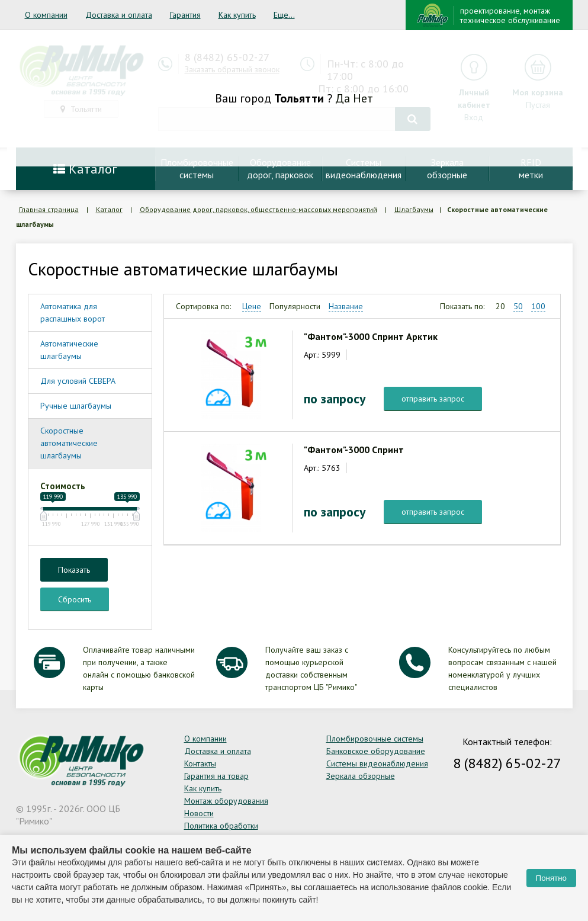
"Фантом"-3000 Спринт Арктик (371, 336)
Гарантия (185, 15)
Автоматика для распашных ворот (73, 312)
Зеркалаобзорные (447, 169)
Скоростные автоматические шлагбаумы (69, 443)
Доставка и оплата (119, 15)
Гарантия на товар (216, 776)
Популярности (295, 306)
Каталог (85, 169)
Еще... (284, 15)
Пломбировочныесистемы (197, 169)
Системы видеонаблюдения (377, 763)
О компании (46, 15)
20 (500, 306)
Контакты (200, 763)
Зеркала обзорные (361, 776)
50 (518, 306)
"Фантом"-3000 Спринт (354, 450)
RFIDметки (531, 169)
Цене (252, 306)
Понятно (551, 878)
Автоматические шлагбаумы (69, 350)
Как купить (237, 15)
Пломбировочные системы (375, 739)
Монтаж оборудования (226, 801)
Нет (363, 98)
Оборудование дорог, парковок (280, 169)
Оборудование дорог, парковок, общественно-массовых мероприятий (258, 209)
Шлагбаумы (414, 209)
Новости (199, 813)
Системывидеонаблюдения (364, 169)
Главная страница (49, 209)
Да (343, 98)
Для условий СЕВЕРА (78, 381)
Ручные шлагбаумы (76, 406)
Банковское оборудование (376, 751)
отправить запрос (433, 399)
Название (346, 306)
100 (538, 306)
